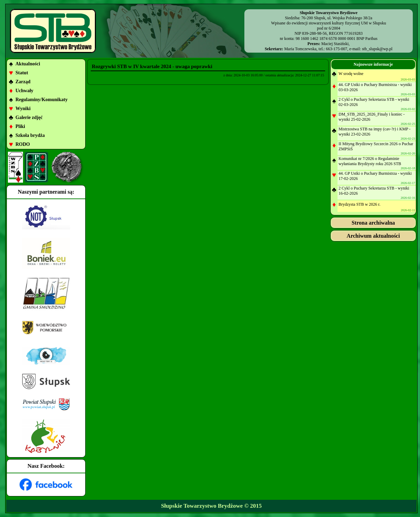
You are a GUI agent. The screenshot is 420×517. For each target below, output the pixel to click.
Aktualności (28, 64)
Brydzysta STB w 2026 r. (360, 204)
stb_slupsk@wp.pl (377, 49)
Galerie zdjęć (29, 117)
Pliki (20, 126)
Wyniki (23, 109)
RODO (23, 144)
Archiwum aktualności (373, 236)
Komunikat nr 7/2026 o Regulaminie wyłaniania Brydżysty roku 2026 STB (370, 161)
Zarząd (23, 82)
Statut (22, 73)
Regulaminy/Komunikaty (42, 100)
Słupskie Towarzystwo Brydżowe (202, 506)
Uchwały (24, 91)
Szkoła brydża (30, 135)
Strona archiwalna (373, 223)
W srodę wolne (351, 74)
